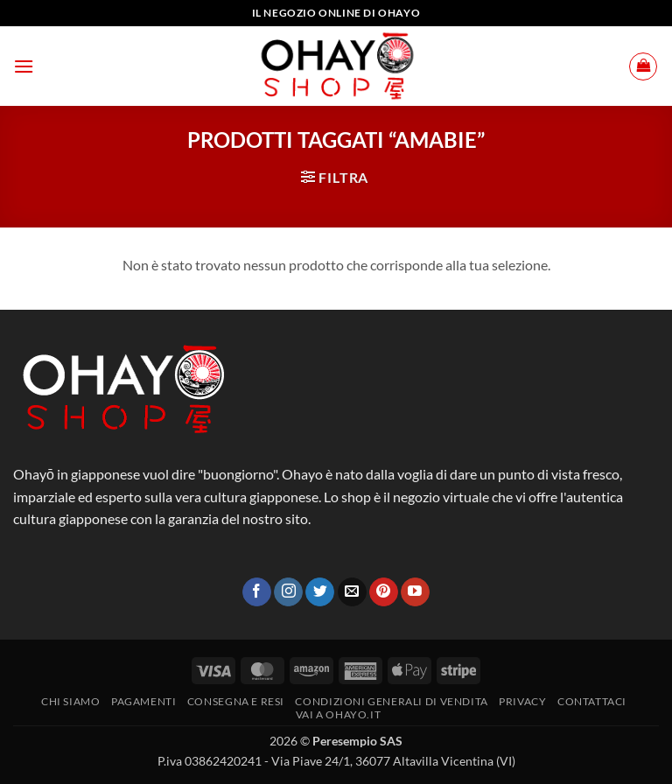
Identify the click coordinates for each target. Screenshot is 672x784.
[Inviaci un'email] (352, 592)
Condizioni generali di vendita (391, 701)
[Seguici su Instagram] (288, 592)
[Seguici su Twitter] (320, 592)
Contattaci (592, 701)
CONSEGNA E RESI (236, 701)
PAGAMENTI (144, 701)
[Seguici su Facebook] (257, 592)
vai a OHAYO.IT (339, 714)
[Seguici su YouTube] (415, 592)
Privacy (522, 701)
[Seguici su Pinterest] (384, 592)
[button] (24, 66)
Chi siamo (71, 701)
